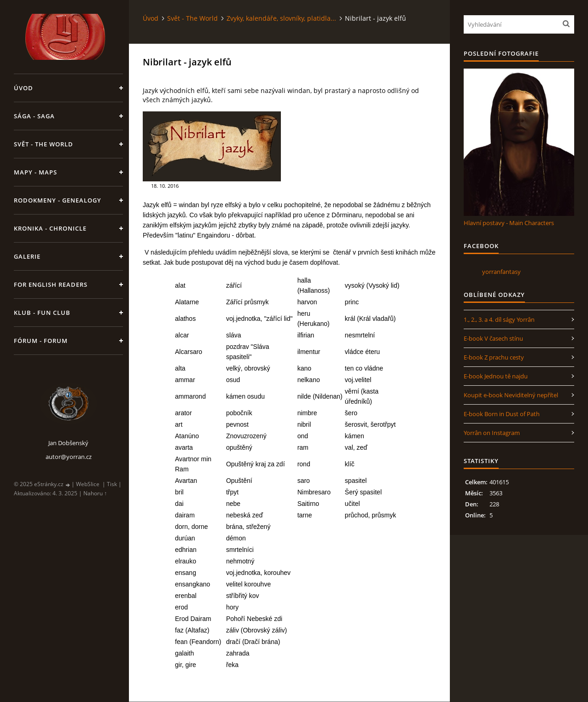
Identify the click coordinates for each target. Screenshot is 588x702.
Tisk (112, 484)
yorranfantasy (501, 272)
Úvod (23, 88)
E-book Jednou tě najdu (496, 376)
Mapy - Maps (35, 172)
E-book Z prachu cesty (494, 357)
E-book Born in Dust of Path (502, 414)
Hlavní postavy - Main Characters (509, 223)
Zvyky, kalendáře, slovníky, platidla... (281, 18)
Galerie (27, 256)
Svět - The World (44, 144)
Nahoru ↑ (95, 493)
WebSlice (88, 484)
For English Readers (51, 284)
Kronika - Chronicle (50, 228)
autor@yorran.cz (69, 457)
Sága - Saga (34, 116)
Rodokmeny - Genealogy (58, 200)
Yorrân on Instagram (492, 433)
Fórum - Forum (41, 341)
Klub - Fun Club (42, 313)
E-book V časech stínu (493, 338)
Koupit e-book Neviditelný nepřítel (511, 395)
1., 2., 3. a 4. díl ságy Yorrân (499, 319)
